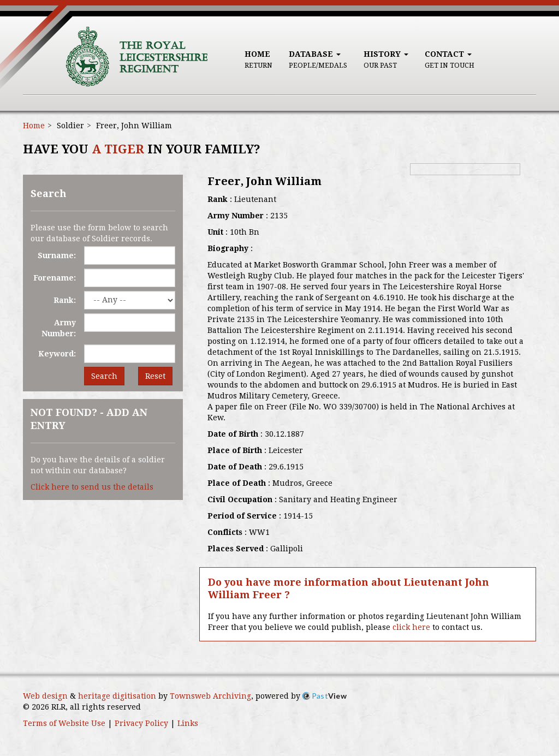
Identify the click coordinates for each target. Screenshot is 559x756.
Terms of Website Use (64, 723)
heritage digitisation (117, 696)
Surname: (57, 255)
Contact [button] (450, 59)
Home (258, 59)
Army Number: (59, 328)
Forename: (55, 278)
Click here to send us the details (92, 487)
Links (188, 723)
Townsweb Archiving (210, 696)
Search (104, 376)
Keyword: (57, 354)
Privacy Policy (141, 723)
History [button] (386, 59)
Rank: (65, 300)
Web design (45, 696)
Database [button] (318, 59)
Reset (155, 376)
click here (411, 627)
